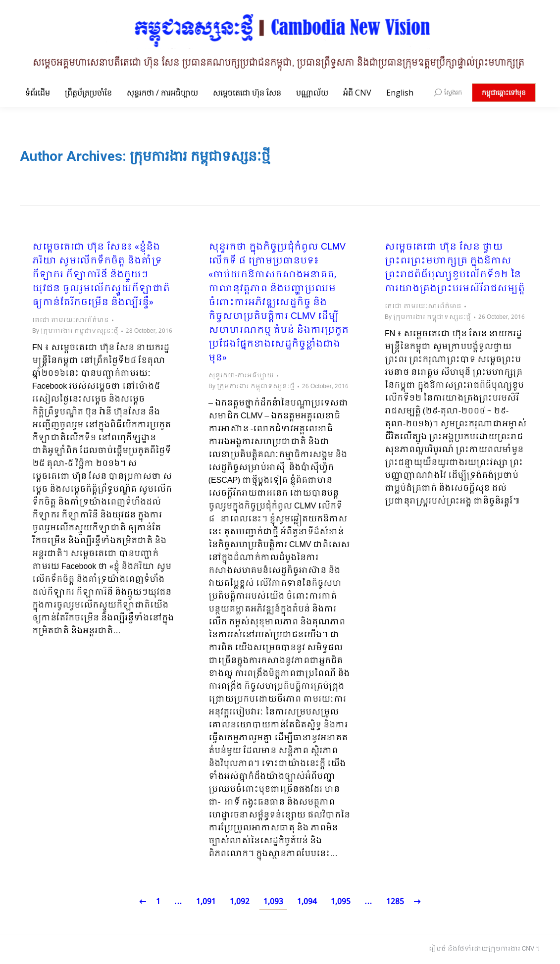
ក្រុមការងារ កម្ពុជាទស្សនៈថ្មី (200, 156)
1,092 (240, 902)
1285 (395, 902)
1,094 (307, 902)
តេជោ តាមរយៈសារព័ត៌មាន (71, 320)
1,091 (206, 902)
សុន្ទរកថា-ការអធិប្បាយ (241, 376)
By (75, 331)
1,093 (273, 902)
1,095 (341, 902)
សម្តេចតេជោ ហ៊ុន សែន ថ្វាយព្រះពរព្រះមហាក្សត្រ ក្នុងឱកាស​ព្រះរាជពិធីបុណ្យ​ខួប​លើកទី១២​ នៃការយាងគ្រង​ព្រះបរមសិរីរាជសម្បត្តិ (455, 268)
